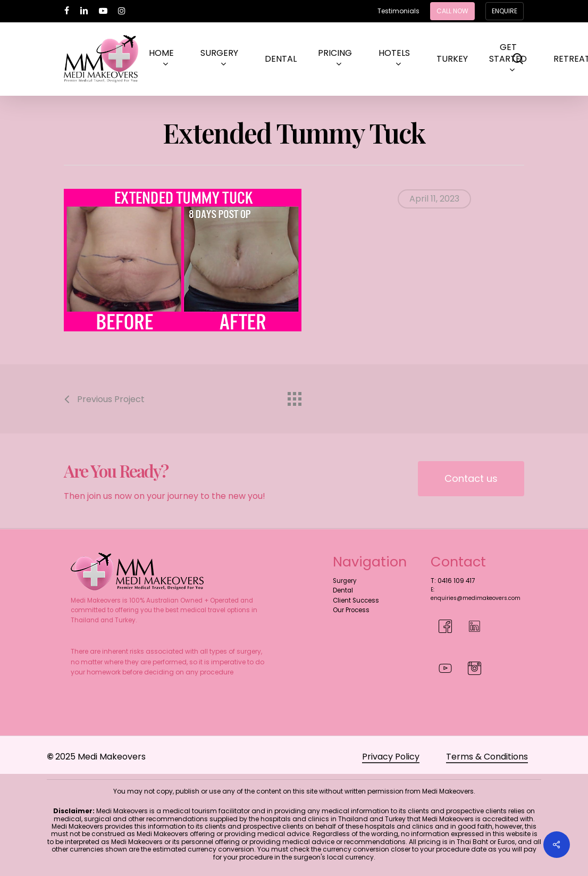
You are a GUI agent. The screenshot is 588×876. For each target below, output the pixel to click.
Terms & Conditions (487, 757)
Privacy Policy (391, 757)
